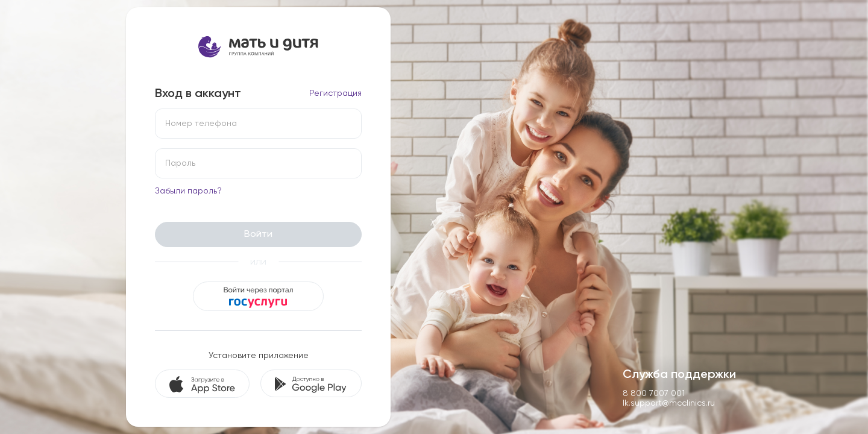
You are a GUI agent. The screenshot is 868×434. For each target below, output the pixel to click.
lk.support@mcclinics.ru (669, 403)
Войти (258, 234)
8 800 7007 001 (654, 393)
